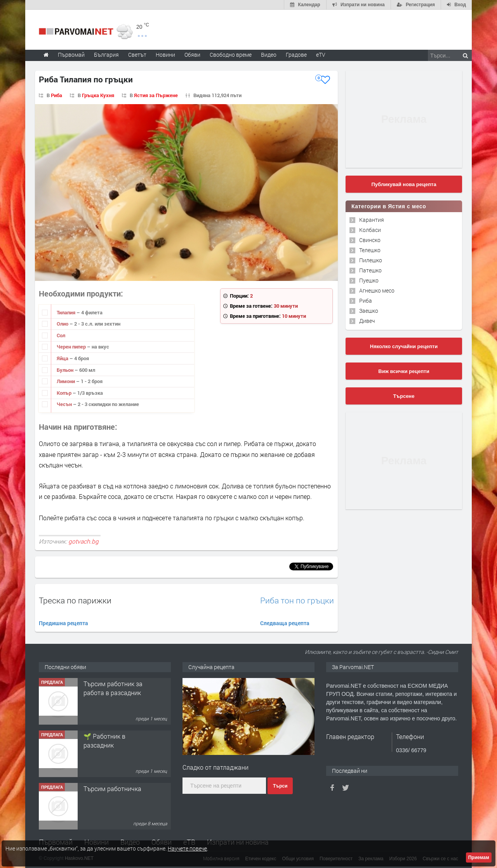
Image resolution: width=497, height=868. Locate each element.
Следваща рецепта (285, 623)
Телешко (370, 250)
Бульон (66, 370)
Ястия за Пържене (156, 95)
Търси (280, 786)
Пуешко (369, 280)
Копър (65, 393)
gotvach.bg (83, 541)
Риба (56, 95)
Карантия (372, 220)
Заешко (369, 311)
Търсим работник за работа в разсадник (113, 688)
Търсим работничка (112, 789)
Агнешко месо (377, 290)
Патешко (370, 270)
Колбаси (370, 230)
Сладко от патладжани (215, 767)
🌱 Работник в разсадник (104, 740)
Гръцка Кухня (98, 95)
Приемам (479, 858)
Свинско (370, 240)
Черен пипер (72, 347)
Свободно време (231, 55)
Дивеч (367, 321)
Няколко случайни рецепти (404, 346)
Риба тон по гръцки (297, 600)
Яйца (63, 358)
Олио (63, 324)
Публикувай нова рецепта (404, 184)
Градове (296, 55)
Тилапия (67, 312)
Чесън (65, 404)
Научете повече (187, 848)
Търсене (404, 396)
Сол (61, 335)
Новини (165, 55)
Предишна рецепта (63, 623)
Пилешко (371, 260)
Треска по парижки (75, 600)
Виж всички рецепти (404, 371)
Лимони (66, 381)
